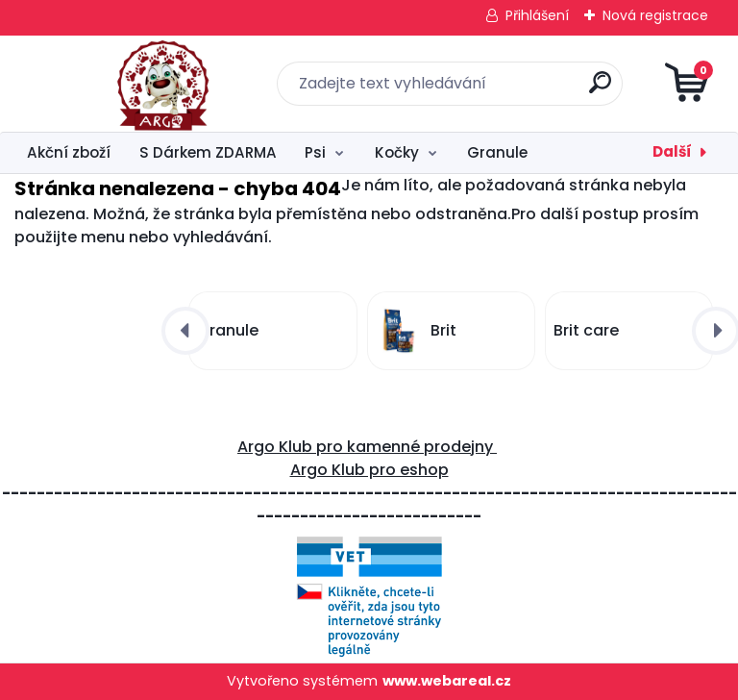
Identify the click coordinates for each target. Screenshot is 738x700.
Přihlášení (537, 15)
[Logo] (132, 84)
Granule (497, 152)
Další (672, 151)
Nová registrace (655, 15)
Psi (315, 152)
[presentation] (185, 331)
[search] (600, 90)
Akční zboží (69, 152)
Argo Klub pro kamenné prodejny (367, 447)
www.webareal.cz (447, 681)
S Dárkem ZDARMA (208, 152)
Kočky (397, 152)
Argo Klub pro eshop (369, 470)
